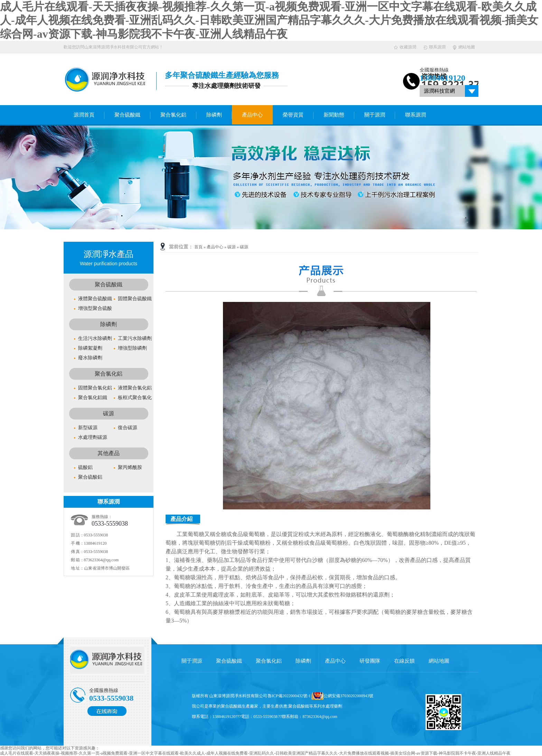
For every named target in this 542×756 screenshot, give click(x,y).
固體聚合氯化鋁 (95, 388)
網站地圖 (464, 47)
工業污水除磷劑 (135, 338)
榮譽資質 (293, 115)
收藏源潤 (405, 47)
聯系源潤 (434, 47)
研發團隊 (370, 661)
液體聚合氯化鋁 (135, 388)
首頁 (198, 247)
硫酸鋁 (85, 467)
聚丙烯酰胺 (130, 467)
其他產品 (109, 453)
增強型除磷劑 (132, 348)
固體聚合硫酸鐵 (135, 299)
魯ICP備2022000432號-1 (289, 696)
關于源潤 (375, 115)
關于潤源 (192, 661)
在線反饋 (404, 661)
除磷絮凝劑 (90, 348)
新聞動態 (334, 115)
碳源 (109, 413)
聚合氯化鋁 (173, 115)
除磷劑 (214, 115)
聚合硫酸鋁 (90, 477)
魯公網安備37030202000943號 (346, 696)
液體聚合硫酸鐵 (95, 299)
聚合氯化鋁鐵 (93, 398)
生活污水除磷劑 (95, 338)
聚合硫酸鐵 (127, 115)
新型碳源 (88, 428)
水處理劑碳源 (93, 437)
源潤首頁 (84, 115)
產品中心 (252, 115)
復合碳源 (128, 428)
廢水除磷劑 (90, 358)
